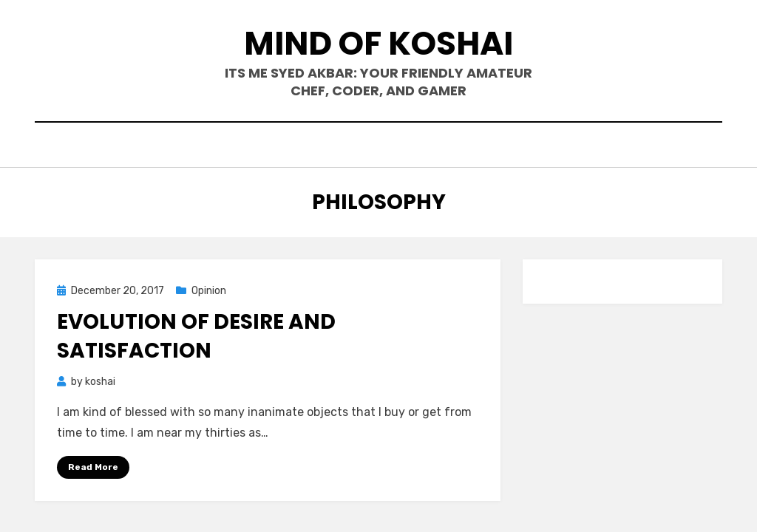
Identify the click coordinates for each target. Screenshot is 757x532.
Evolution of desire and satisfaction (196, 336)
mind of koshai (378, 43)
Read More (93, 467)
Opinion (209, 291)
